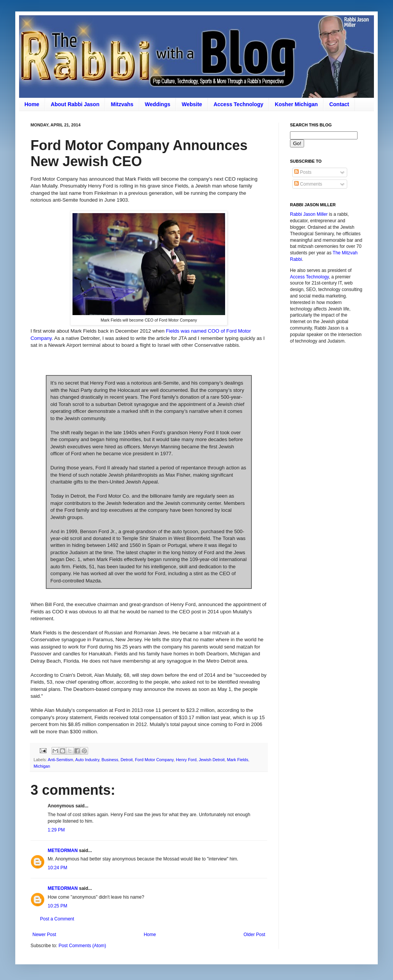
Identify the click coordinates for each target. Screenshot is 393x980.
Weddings (158, 104)
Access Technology (238, 104)
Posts (303, 172)
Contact (339, 104)
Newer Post (44, 935)
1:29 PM (56, 830)
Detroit (127, 760)
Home (32, 104)
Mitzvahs (122, 104)
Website (192, 104)
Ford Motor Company (154, 760)
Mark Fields (238, 760)
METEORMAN (63, 851)
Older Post (254, 935)
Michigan (42, 766)
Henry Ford (186, 760)
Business (110, 760)
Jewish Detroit (212, 760)
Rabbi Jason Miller (309, 214)
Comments (308, 184)
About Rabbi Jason (75, 104)
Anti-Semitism (60, 760)
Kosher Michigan (296, 104)
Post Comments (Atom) (82, 946)
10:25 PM (57, 906)
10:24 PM (57, 868)
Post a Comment (57, 919)
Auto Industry (87, 760)
